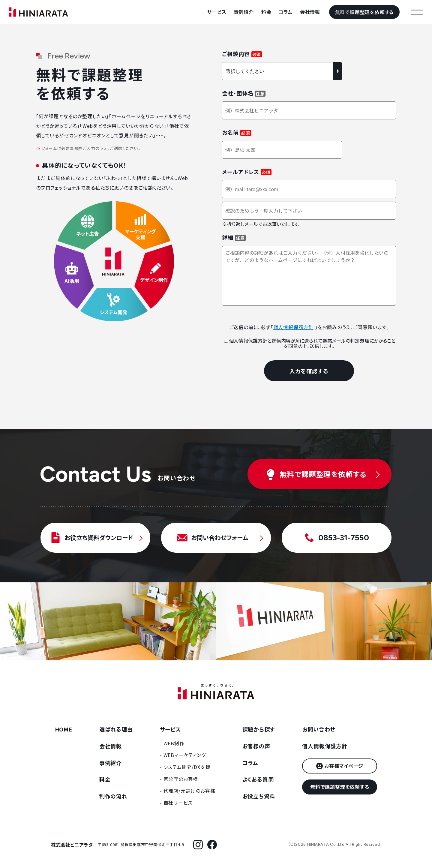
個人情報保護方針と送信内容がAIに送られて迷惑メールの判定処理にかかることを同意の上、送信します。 (310, 343)
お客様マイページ (344, 766)
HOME (64, 729)
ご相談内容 (236, 54)
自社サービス (178, 803)
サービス (216, 12)
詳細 (228, 237)
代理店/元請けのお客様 (189, 791)
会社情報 (310, 12)
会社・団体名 (238, 93)
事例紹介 (244, 12)
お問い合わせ (319, 729)
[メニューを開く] (417, 12)
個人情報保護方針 (293, 327)
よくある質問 (258, 779)
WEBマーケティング (185, 755)
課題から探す (259, 729)
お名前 (230, 132)
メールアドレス (241, 172)
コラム (285, 12)
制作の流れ (113, 796)
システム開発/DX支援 (187, 767)
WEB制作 (174, 743)
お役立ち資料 (259, 796)
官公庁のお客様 (181, 779)
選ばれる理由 (116, 729)
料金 (266, 12)
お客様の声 (256, 746)
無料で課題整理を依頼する (364, 12)
